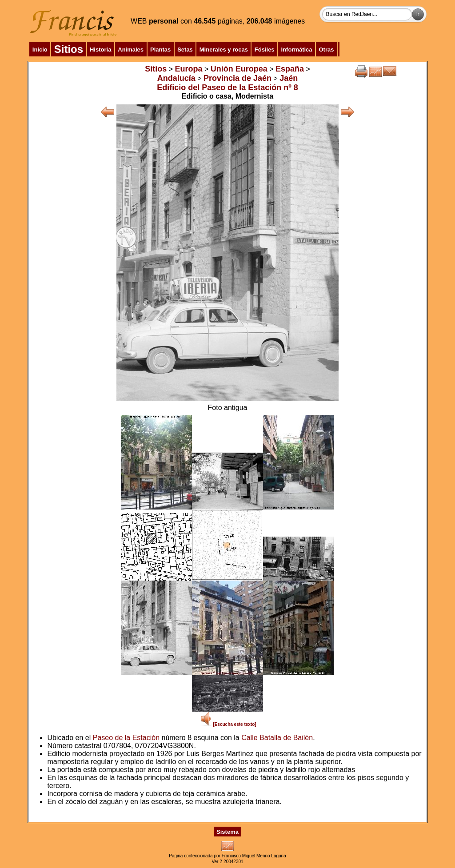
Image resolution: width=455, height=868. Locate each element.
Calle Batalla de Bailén (277, 738)
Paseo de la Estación (126, 738)
